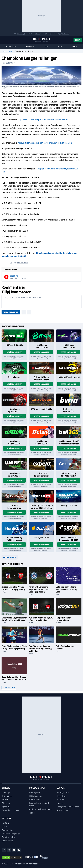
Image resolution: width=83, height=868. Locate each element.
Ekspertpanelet (23, 262)
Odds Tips (6, 792)
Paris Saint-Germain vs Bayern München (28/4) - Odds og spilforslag (40, 589)
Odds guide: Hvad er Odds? (68, 807)
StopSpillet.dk (65, 34)
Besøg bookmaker (14, 352)
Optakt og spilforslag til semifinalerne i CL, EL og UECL (66, 589)
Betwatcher (62, 796)
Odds (60, 47)
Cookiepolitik (7, 841)
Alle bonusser (10, 557)
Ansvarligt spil (63, 810)
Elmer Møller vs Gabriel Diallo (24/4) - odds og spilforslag (14, 647)
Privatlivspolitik (9, 837)
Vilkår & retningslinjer (11, 833)
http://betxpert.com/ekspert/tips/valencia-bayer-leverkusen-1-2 (45, 143)
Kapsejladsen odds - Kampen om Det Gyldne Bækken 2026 (14, 678)
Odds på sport (8, 796)
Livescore (61, 803)
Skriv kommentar (11, 312)
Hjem (4, 51)
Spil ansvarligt (21, 34)
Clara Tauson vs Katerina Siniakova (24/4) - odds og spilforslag (40, 649)
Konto (78, 40)
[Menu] (3, 40)
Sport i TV (6, 807)
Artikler (10, 51)
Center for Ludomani (11, 810)
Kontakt (5, 823)
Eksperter (6, 803)
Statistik (60, 800)
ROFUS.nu (37, 34)
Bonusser (31, 47)
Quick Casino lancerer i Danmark (65, 647)
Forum (74, 47)
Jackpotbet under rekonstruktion (63, 619)
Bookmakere (11, 47)
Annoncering (7, 830)
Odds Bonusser (36, 796)
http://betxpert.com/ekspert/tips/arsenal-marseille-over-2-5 (43, 120)
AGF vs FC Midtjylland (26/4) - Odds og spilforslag (41, 619)
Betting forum (63, 792)
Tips (46, 47)
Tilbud (32, 813)
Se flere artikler (9, 688)
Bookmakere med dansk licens (39, 804)
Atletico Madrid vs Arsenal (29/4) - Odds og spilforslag (14, 588)
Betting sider (35, 792)
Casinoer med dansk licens (40, 809)
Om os (5, 826)
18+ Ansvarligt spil (30, 864)
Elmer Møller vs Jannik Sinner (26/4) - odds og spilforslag (14, 619)
